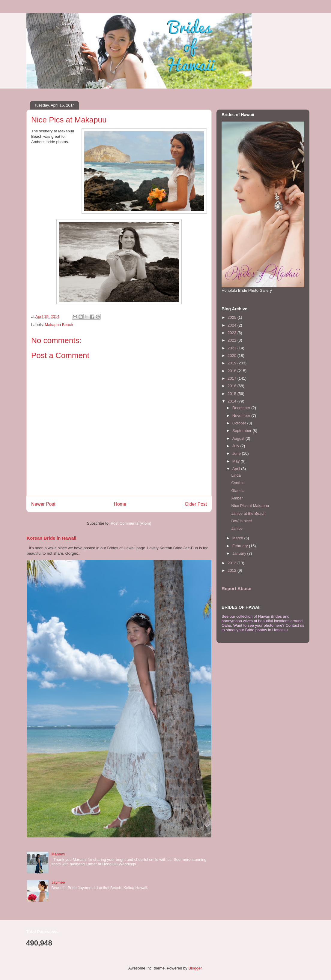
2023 (233, 333)
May (237, 461)
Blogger (195, 968)
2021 (233, 348)
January (240, 553)
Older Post (196, 504)
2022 (233, 340)
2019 (233, 363)
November (242, 416)
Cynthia (238, 483)
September (242, 431)
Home (120, 504)
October (240, 423)
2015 (233, 394)
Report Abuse (236, 588)
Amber (237, 498)
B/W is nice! (242, 521)
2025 (233, 317)
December (242, 408)
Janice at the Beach (248, 513)
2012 (233, 570)
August (239, 438)
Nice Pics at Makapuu (250, 506)
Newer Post (43, 504)
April (237, 469)
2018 (233, 371)
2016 (233, 386)
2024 (233, 325)
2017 (233, 378)
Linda (236, 475)
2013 (233, 563)
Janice (237, 528)
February (241, 546)
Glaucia (238, 491)
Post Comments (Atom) (131, 523)
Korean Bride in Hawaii (52, 538)
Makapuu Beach (59, 325)
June (237, 453)
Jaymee (58, 882)
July (236, 446)
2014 (233, 401)
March (238, 538)
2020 (233, 356)
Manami (58, 854)
